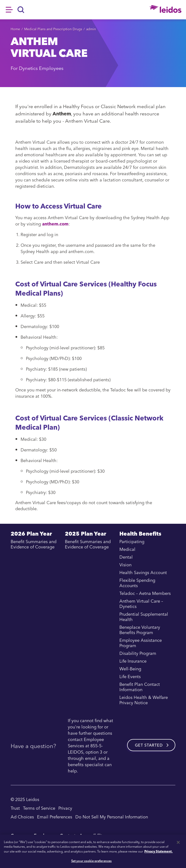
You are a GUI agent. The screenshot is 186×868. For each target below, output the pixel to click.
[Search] (21, 10)
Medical (127, 549)
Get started (149, 745)
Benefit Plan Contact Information (140, 687)
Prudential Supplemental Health (144, 617)
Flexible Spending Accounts (137, 583)
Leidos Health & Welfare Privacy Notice (144, 700)
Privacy (65, 808)
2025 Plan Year (85, 534)
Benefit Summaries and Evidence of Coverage (34, 544)
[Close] (178, 842)
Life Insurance (133, 661)
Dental (126, 557)
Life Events (130, 677)
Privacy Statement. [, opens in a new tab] (159, 851)
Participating (132, 542)
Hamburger (9, 10)
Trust (15, 808)
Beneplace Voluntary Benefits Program (140, 630)
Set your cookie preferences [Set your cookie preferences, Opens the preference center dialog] (92, 861)
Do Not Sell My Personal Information (112, 817)
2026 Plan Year (31, 534)
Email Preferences (55, 817)
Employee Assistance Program (141, 643)
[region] (93, 851)
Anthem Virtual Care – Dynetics (141, 604)
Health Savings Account (143, 573)
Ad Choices (22, 817)
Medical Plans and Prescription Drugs (53, 29)
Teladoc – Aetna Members (145, 593)
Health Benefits (140, 534)
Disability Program (138, 653)
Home (15, 29)
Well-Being (130, 669)
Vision (125, 565)
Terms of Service (39, 808)
